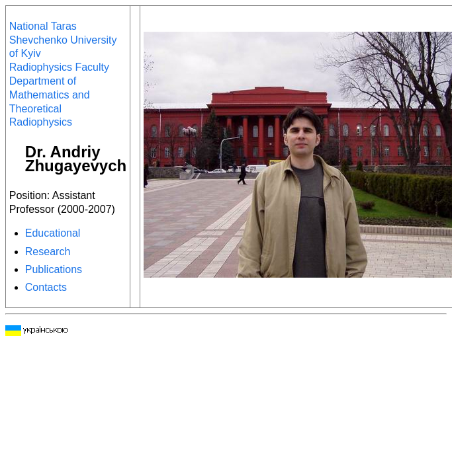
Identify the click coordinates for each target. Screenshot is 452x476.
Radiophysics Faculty (59, 67)
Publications (54, 269)
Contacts (46, 287)
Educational (53, 233)
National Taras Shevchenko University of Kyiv (63, 40)
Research (48, 252)
